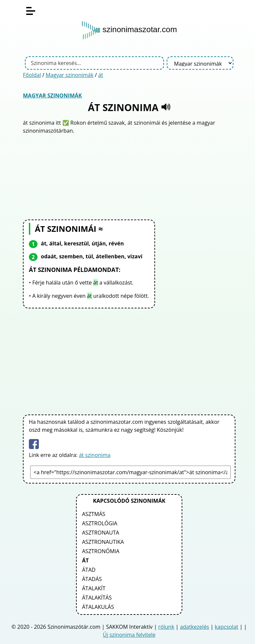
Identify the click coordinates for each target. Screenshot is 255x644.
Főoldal (32, 75)
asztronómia (101, 551)
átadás (92, 579)
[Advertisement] (129, 176)
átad (89, 570)
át (101, 75)
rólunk (166, 627)
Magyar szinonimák (69, 75)
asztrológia (100, 523)
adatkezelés (195, 627)
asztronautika (103, 542)
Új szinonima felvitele (129, 635)
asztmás (94, 514)
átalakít (94, 588)
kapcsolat (227, 627)
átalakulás (98, 607)
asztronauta (101, 533)
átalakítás (97, 598)
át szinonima (95, 455)
